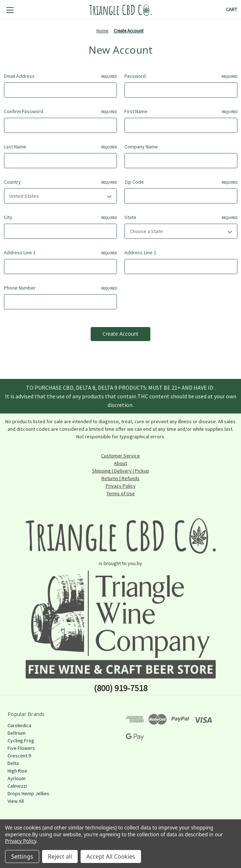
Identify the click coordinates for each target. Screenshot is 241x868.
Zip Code (181, 182)
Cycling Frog (21, 741)
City (60, 217)
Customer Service (120, 456)
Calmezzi (17, 786)
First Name (181, 111)
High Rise (17, 771)
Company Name (141, 147)
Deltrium (17, 733)
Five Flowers (21, 748)
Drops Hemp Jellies (28, 793)
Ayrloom (17, 778)
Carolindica (19, 725)
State (181, 217)
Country (60, 182)
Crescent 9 (19, 756)
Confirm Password (60, 111)
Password (181, 76)
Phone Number (60, 288)
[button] (121, 536)
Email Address (60, 76)
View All (16, 801)
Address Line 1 (60, 253)
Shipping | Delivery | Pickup (121, 471)
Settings (22, 856)
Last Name (60, 147)
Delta (13, 763)
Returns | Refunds (120, 478)
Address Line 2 (140, 252)
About (120, 463)
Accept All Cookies (111, 856)
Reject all (60, 856)
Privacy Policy (121, 486)
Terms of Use (121, 493)
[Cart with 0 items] (231, 10)
